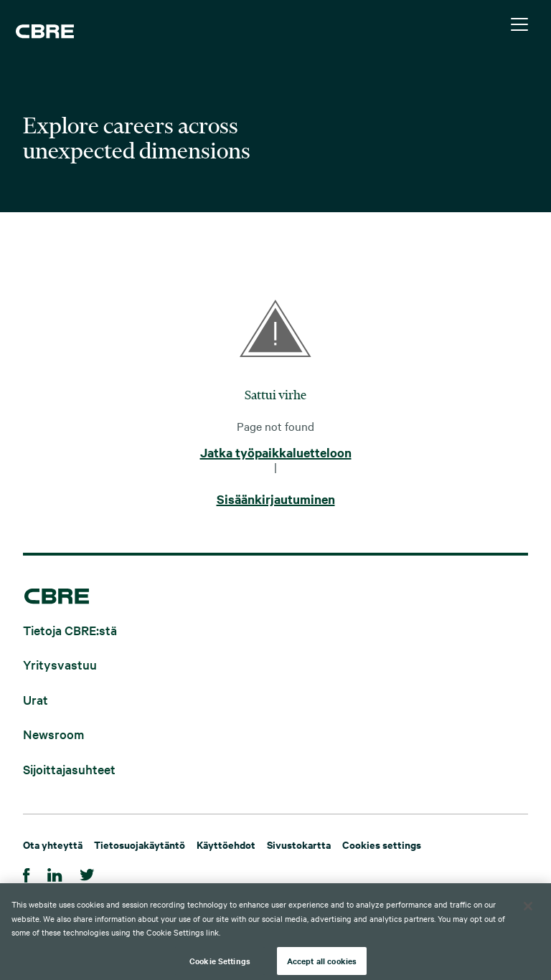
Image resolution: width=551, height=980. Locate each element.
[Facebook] (27, 873)
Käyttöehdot (226, 844)
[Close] (528, 910)
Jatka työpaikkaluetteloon (276, 453)
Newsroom (53, 734)
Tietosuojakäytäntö (140, 844)
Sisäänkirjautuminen (276, 500)
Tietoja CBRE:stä (70, 629)
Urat (36, 699)
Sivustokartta (299, 844)
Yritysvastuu (60, 664)
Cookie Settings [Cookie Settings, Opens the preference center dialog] (220, 964)
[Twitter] (87, 873)
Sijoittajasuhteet (69, 768)
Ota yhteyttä (53, 844)
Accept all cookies (322, 964)
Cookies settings (382, 844)
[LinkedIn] (55, 873)
